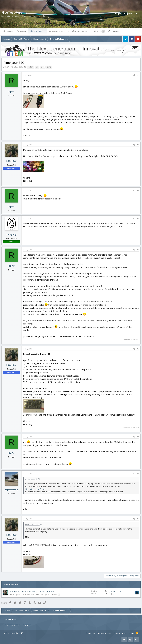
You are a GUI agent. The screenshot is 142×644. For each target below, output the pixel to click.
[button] (45, 31)
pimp (49, 67)
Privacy (117, 633)
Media (100, 31)
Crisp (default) (11, 633)
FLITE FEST (27, 625)
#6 (138, 349)
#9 (138, 519)
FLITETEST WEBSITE (13, 625)
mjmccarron (12, 490)
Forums (38, 31)
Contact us (90, 633)
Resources (81, 31)
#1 (138, 75)
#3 (138, 190)
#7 (138, 437)
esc (37, 67)
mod (43, 67)
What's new (59, 31)
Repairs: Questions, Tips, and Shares (42, 594)
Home (10, 31)
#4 (138, 218)
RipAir (8, 67)
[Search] (127, 31)
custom (31, 67)
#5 (138, 250)
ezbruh (112, 594)
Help (124, 633)
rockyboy (12, 234)
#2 (138, 145)
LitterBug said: (31, 479)
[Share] (134, 75)
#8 (138, 473)
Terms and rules (104, 633)
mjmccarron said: (32, 525)
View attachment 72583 (35, 489)
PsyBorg (14, 594)
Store (23, 31)
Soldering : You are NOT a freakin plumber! (33, 592)
